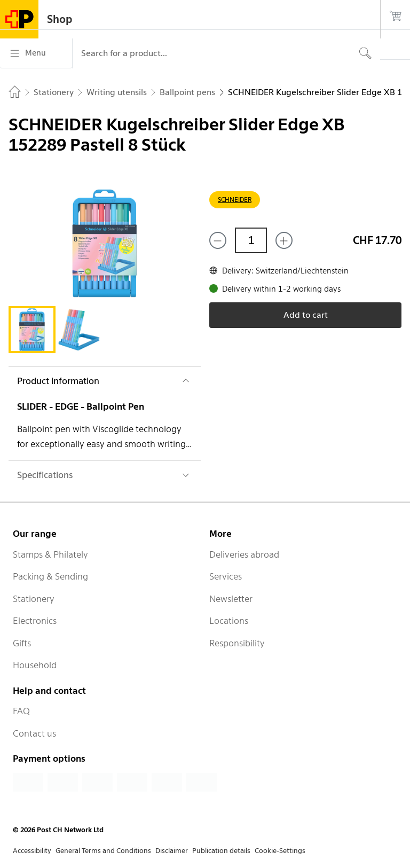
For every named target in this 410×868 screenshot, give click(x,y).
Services (226, 576)
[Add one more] (284, 240)
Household (35, 665)
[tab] (32, 330)
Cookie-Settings (280, 851)
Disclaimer (172, 851)
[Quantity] (251, 240)
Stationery (34, 599)
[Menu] (36, 53)
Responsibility (237, 643)
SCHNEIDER (235, 200)
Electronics (35, 621)
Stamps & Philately (50, 554)
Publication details (221, 851)
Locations (229, 621)
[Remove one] (218, 240)
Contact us (34, 733)
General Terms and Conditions (103, 851)
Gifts (22, 643)
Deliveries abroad (244, 554)
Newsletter (231, 599)
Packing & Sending (50, 576)
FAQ (21, 711)
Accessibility (32, 851)
